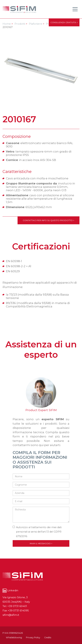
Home (8, 24)
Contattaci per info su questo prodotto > (49, 220)
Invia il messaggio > (41, 543)
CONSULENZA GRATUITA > (64, 22)
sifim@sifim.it (11, 615)
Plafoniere (37, 24)
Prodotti (21, 24)
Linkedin (10, 590)
